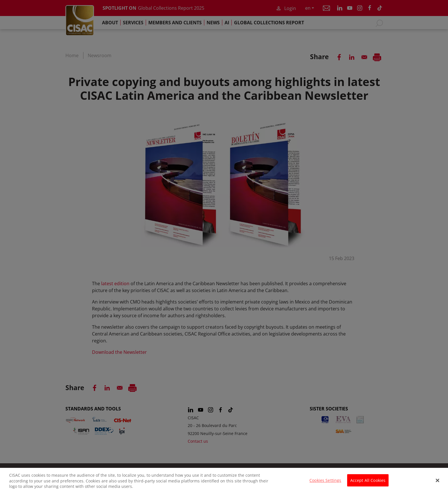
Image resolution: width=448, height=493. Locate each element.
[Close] (438, 483)
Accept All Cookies (368, 483)
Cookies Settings (325, 483)
